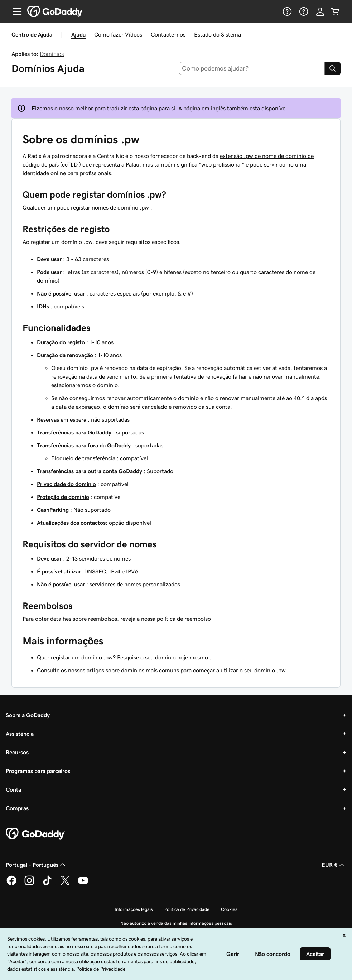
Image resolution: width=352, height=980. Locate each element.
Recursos (17, 752)
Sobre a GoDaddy (28, 715)
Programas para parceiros (38, 771)
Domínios (52, 54)
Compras (17, 808)
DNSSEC (95, 571)
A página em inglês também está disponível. (233, 108)
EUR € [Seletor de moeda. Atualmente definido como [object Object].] (334, 865)
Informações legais (134, 909)
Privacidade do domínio (66, 484)
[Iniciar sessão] (320, 11)
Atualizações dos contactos (71, 523)
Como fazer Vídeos (118, 34)
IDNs (43, 306)
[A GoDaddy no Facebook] (11, 884)
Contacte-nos (168, 34)
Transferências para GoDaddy (74, 432)
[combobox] (252, 68)
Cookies (229, 909)
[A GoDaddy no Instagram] (29, 884)
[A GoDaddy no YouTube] (83, 884)
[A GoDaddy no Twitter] (65, 884)
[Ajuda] (286, 11)
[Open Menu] (14, 11)
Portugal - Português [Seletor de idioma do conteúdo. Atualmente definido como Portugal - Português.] (36, 865)
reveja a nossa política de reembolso (166, 619)
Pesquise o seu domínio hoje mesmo (163, 657)
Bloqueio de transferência (83, 458)
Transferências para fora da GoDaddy (84, 445)
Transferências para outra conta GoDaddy (90, 471)
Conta (13, 789)
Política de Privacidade (187, 909)
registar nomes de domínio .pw (110, 207)
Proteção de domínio (63, 497)
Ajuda (78, 34)
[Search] (333, 68)
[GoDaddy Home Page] (35, 834)
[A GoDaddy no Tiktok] (47, 884)
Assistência (20, 734)
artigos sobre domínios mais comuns (133, 670)
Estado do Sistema (218, 34)
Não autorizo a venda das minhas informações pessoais (176, 923)
